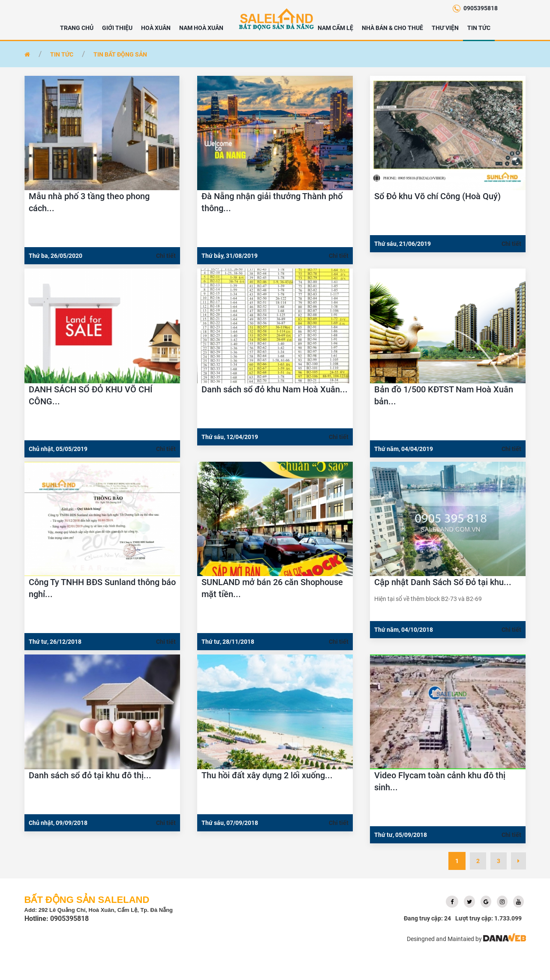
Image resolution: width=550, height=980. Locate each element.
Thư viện (445, 28)
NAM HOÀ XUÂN (201, 28)
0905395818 (481, 8)
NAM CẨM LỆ (335, 28)
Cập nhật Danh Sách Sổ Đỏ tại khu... (443, 582)
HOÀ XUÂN (156, 28)
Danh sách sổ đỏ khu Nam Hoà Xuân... (275, 389)
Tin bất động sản (120, 54)
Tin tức (479, 28)
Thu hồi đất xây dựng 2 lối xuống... (267, 775)
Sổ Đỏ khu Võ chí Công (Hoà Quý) (437, 196)
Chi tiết (166, 256)
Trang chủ (77, 28)
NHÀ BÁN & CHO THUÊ (392, 28)
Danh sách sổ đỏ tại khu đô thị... (90, 775)
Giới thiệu (117, 28)
